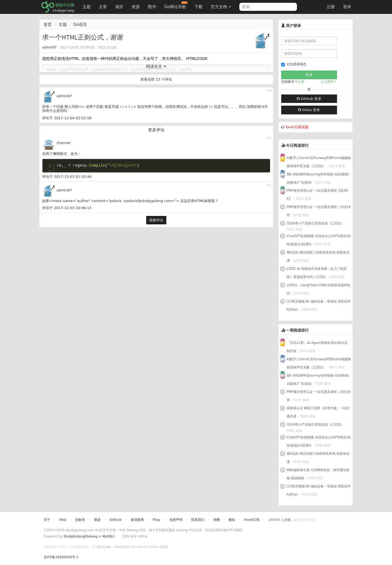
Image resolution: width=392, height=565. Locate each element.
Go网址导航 (176, 5)
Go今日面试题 (297, 127)
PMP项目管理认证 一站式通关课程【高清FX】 (318, 195)
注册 (331, 7)
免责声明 (176, 520)
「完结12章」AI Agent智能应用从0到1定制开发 (317, 347)
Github (115, 520)
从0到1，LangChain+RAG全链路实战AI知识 (318, 289)
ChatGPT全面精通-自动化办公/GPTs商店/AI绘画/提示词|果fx (319, 240)
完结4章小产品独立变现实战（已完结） (316, 223)
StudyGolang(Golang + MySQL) (89, 536)
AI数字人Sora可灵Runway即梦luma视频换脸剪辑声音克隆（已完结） (319, 162)
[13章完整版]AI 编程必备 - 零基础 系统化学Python (319, 306)
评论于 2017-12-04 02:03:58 (67, 118)
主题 (87, 7)
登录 (347, 7)
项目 (119, 7)
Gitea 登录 (309, 110)
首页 (48, 25)
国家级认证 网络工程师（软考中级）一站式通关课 (318, 412)
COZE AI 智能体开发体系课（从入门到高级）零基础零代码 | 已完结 (317, 273)
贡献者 (80, 520)
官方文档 (221, 7)
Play (156, 520)
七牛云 (143, 536)
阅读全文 (156, 66)
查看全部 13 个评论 (156, 79)
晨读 (97, 520)
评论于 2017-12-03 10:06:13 (67, 208)
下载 (198, 7)
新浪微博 (137, 520)
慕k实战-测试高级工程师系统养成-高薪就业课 (318, 256)
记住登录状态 (294, 64)
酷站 (232, 520)
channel (63, 143)
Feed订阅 (252, 520)
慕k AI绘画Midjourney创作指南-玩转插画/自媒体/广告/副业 (318, 178)
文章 (103, 7)
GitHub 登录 (309, 99)
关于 (47, 520)
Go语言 (80, 25)
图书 (152, 7)
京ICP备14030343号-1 (61, 557)
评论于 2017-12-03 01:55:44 (67, 177)
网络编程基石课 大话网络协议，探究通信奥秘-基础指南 (318, 474)
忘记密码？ (329, 82)
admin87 (49, 47)
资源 (136, 7)
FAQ (63, 520)
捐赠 (216, 520)
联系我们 (198, 520)
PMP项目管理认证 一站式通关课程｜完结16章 (319, 211)
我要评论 (156, 220)
